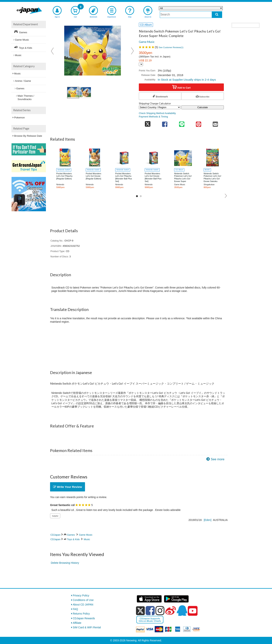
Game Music (147, 42)
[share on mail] (215, 123)
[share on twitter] (148, 123)
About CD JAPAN (83, 605)
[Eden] (208, 520)
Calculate (203, 107)
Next (132, 51)
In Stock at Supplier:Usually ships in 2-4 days (187, 80)
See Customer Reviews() (171, 47)
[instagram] (160, 611)
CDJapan (55, 535)
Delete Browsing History (65, 563)
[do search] (217, 15)
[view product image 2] (85, 93)
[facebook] (150, 611)
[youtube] (193, 611)
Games (71, 535)
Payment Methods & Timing (153, 117)
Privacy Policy (81, 595)
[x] (140, 611)
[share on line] (182, 123)
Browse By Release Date (28, 136)
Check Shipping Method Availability (157, 113)
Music (87, 539)
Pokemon (19, 118)
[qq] (182, 611)
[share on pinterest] (198, 123)
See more (218, 459)
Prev (53, 51)
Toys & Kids (73, 539)
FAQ (75, 609)
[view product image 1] (73, 93)
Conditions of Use (83, 600)
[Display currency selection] (141, 64)
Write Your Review (68, 487)
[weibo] (171, 611)
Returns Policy (81, 614)
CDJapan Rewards (84, 618)
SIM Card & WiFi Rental (87, 627)
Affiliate (77, 623)
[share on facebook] (165, 123)
